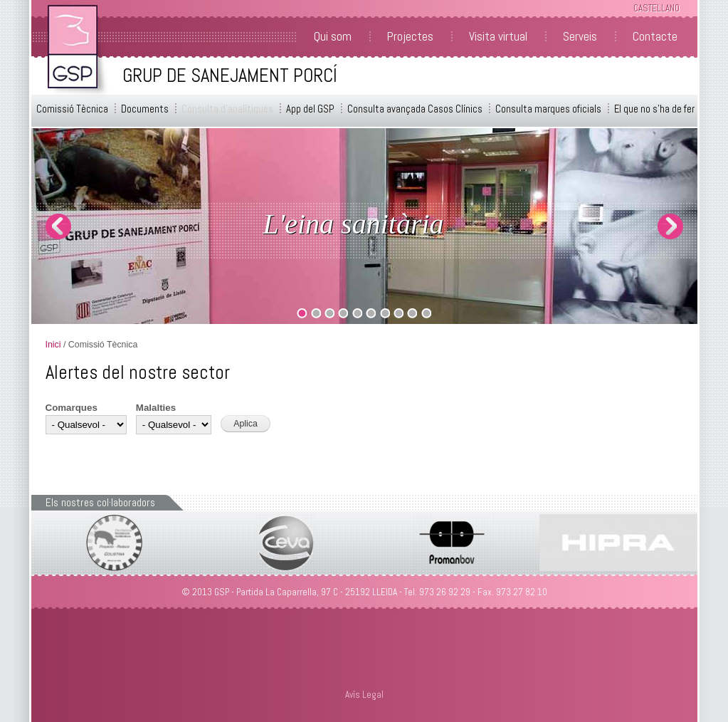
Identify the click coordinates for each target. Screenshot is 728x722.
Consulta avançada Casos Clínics (415, 109)
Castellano (656, 8)
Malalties (156, 408)
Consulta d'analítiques (227, 109)
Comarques (72, 408)
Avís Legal (364, 695)
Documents (145, 109)
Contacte (655, 36)
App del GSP (310, 109)
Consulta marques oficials (548, 109)
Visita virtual (498, 36)
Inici (53, 345)
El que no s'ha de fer (654, 109)
